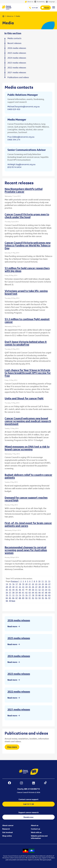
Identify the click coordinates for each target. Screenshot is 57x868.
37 (36, 587)
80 (40, 595)
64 (33, 592)
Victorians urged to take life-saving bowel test (26, 292)
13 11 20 (35, 8)
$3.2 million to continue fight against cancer (27, 320)
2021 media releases (19, 709)
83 (49, 595)
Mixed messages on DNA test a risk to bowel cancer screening (27, 448)
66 (40, 592)
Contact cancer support (28, 799)
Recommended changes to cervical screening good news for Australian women (26, 550)
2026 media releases (19, 620)
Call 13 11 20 (29, 804)
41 (49, 587)
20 (26, 584)
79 (36, 595)
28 (7, 587)
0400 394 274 (14, 140)
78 (33, 595)
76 (26, 595)
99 (10, 601)
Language (50, 2)
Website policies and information (39, 837)
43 (10, 590)
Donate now (28, 817)
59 (17, 592)
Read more (12, 626)
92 (33, 598)
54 (46, 590)
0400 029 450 (14, 109)
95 (43, 598)
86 (13, 598)
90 (26, 598)
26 (46, 584)
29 (10, 587)
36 (33, 587)
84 (7, 598)
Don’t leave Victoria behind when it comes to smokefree (26, 343)
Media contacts (14, 38)
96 (46, 598)
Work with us (36, 832)
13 (49, 581)
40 (46, 587)
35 (30, 587)
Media (18, 16)
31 (17, 587)
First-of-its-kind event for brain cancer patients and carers (28, 524)
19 (23, 584)
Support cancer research (29, 812)
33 (23, 587)
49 (30, 590)
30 (13, 587)
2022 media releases (19, 692)
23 (36, 584)
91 (30, 598)
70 (7, 595)
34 (26, 587)
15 (10, 584)
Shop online (7, 836)
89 (23, 598)
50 (33, 590)
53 (43, 590)
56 (7, 592)
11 (43, 581)
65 (36, 592)
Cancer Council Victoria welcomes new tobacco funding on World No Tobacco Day (28, 245)
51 (36, 590)
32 (20, 587)
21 (30, 584)
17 (17, 584)
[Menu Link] (54, 8)
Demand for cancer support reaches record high (26, 499)
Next (13, 601)
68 (46, 592)
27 (49, 584)
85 (10, 598)
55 (49, 590)
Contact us (35, 829)
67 (43, 592)
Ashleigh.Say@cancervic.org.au (21, 164)
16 (13, 584)
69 (49, 592)
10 (39, 581)
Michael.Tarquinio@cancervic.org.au (24, 106)
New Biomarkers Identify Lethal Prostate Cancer (24, 190)
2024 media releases (19, 656)
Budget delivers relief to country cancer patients (28, 476)
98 (7, 601)
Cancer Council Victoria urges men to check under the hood (27, 216)
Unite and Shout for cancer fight (24, 398)
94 (40, 598)
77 (30, 595)
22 (33, 584)
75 (23, 595)
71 (10, 595)
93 (36, 598)
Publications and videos (18, 77)
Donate (47, 8)
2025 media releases (19, 638)
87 (17, 598)
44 (13, 590)
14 (7, 584)
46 (20, 590)
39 (43, 587)
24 (40, 584)
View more (12, 747)
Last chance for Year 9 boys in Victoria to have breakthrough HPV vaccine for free (28, 373)
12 (46, 581)
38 (40, 587)
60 (20, 592)
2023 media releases (19, 674)
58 (13, 592)
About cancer (8, 825)
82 (46, 595)
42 (7, 590)
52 (40, 590)
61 (23, 592)
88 (20, 598)
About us (29, 2)
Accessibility (39, 2)
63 (30, 592)
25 (43, 584)
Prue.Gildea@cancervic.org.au (21, 137)
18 (20, 584)
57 (10, 592)
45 (17, 590)
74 (20, 595)
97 (49, 598)
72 (13, 595)
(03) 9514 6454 (14, 167)
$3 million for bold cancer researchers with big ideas (27, 269)
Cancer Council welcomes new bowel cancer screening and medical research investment (28, 421)
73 (17, 595)
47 (23, 590)
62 (26, 592)
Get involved (7, 832)
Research (6, 829)
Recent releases (14, 43)
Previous (14, 581)
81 (43, 595)
